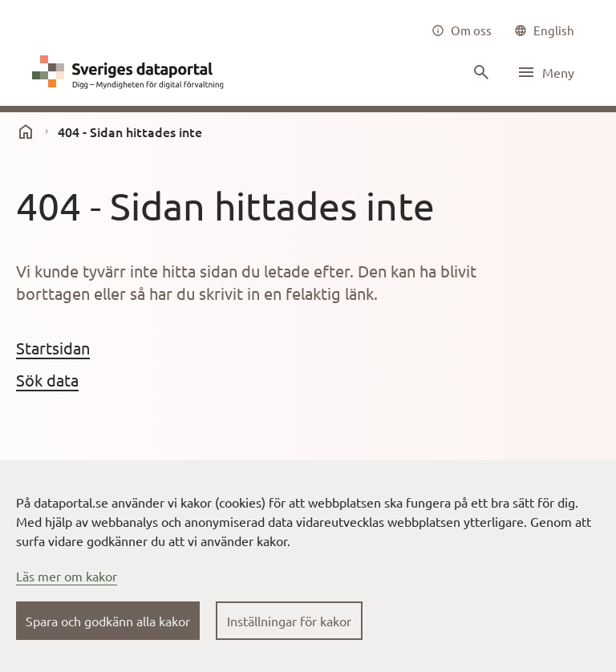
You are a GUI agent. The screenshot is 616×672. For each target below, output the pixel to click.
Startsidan (53, 348)
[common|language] (544, 30)
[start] (26, 132)
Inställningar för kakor (289, 621)
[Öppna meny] (545, 72)
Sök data (47, 380)
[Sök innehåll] (480, 72)
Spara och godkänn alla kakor (108, 621)
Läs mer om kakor (67, 576)
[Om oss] (462, 30)
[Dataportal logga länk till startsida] (132, 72)
